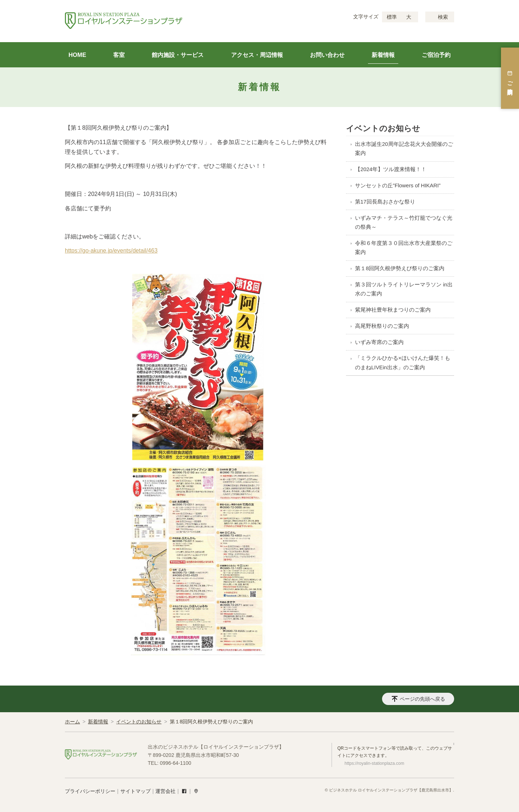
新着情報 (383, 55)
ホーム (72, 722)
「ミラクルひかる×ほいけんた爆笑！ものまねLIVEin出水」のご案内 (403, 363)
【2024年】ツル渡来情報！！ (391, 169)
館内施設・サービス (178, 55)
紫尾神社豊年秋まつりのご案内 (393, 310)
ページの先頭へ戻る (422, 699)
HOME (77, 55)
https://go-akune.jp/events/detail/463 (111, 251)
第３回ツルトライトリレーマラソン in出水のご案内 (404, 289)
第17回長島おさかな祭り (385, 202)
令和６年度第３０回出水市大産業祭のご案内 (404, 248)
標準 (392, 17)
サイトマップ (136, 791)
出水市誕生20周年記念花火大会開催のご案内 (404, 149)
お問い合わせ (327, 55)
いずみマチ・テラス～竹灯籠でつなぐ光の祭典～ (404, 222)
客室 (119, 55)
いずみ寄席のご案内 (379, 342)
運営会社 (165, 791)
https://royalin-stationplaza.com (374, 763)
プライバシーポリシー (90, 791)
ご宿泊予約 (436, 55)
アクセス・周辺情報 (257, 55)
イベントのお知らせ (383, 128)
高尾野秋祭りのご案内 (382, 326)
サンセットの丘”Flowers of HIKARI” (398, 186)
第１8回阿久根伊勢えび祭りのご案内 (400, 268)
